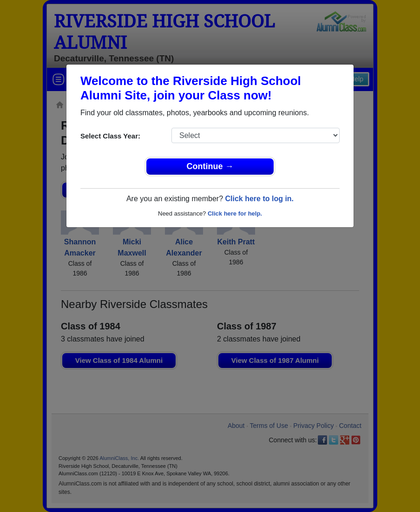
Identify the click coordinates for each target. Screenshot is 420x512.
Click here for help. (235, 213)
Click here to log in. (259, 199)
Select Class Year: (110, 136)
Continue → (210, 166)
